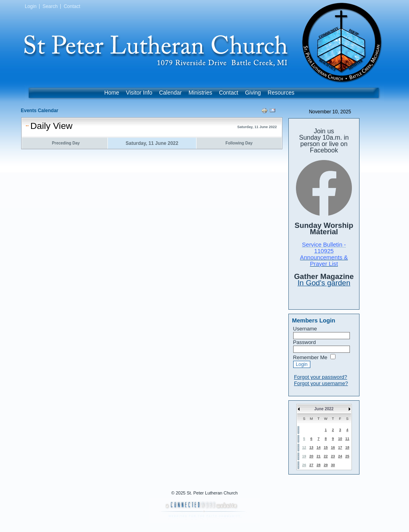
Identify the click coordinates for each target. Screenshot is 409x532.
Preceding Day (66, 143)
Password (305, 342)
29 (326, 465)
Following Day (239, 143)
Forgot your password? (321, 377)
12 (304, 447)
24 (340, 456)
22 (326, 456)
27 (311, 465)
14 (318, 447)
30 (333, 465)
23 (333, 456)
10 (340, 439)
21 (318, 456)
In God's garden (324, 283)
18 (347, 447)
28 (318, 465)
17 (340, 447)
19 (304, 456)
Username (305, 329)
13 (311, 447)
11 (347, 439)
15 (326, 447)
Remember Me (310, 357)
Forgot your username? (321, 383)
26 (304, 465)
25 (347, 456)
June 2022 (324, 409)
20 (311, 456)
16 (333, 447)
